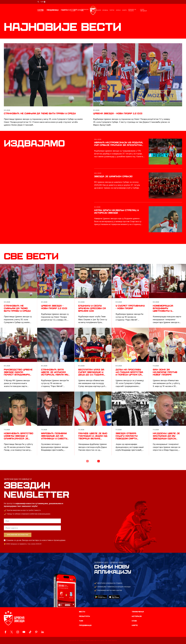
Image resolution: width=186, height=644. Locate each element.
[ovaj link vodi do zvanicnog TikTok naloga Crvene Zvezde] (30, 632)
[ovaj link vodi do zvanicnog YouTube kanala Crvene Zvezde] (24, 632)
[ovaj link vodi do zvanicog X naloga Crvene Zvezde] (12, 632)
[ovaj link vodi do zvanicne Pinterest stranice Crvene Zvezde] (36, 632)
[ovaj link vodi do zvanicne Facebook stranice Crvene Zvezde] (5, 632)
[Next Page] (99, 461)
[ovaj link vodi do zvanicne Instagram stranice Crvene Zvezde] (18, 632)
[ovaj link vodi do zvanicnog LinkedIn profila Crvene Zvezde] (42, 632)
